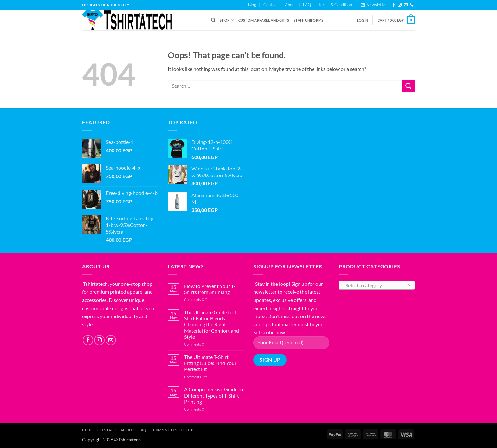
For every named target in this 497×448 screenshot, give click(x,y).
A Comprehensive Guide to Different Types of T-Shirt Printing (214, 395)
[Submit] (409, 86)
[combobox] (377, 285)
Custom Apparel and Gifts (264, 20)
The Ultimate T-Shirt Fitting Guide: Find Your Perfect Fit (210, 363)
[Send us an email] (406, 5)
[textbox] (375, 285)
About (290, 5)
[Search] (213, 20)
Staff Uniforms (308, 20)
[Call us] (412, 5)
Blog (252, 5)
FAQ (307, 5)
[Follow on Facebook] (394, 5)
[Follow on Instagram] (400, 5)
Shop (227, 20)
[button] (374, 5)
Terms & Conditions (336, 5)
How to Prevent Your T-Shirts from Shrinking (210, 289)
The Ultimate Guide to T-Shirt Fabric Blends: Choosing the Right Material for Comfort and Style (212, 324)
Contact (271, 5)
